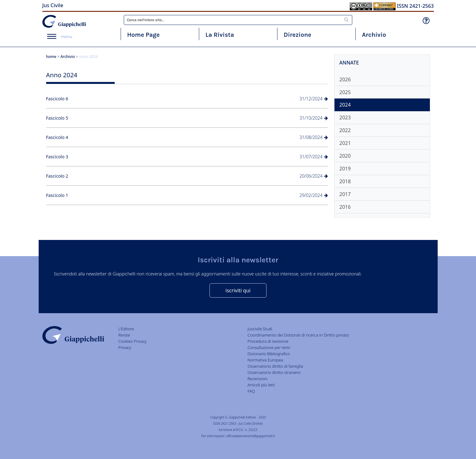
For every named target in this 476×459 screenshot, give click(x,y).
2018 (345, 181)
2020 (345, 156)
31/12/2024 (314, 99)
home (51, 57)
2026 (345, 79)
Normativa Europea (265, 360)
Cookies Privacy (133, 341)
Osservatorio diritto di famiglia (275, 366)
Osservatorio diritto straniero (274, 372)
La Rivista (220, 35)
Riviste (124, 335)
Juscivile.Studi (260, 329)
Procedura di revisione (268, 341)
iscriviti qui (238, 290)
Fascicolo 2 (57, 176)
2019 (345, 169)
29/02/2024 (314, 195)
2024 (345, 105)
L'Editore (126, 329)
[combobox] (238, 20)
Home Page (144, 35)
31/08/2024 (314, 137)
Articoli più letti (261, 385)
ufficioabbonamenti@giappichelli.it (250, 436)
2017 (345, 194)
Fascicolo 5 (57, 118)
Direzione (297, 35)
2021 (345, 143)
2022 (345, 130)
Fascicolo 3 (57, 157)
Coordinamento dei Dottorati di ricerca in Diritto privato (298, 335)
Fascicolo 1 (57, 195)
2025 (345, 92)
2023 (345, 117)
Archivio (374, 35)
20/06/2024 (314, 176)
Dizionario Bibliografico (269, 354)
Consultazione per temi (269, 347)
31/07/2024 (314, 157)
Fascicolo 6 (57, 99)
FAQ (251, 391)
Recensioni (257, 379)
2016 (345, 207)
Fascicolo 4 (57, 137)
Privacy (125, 347)
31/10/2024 (314, 118)
